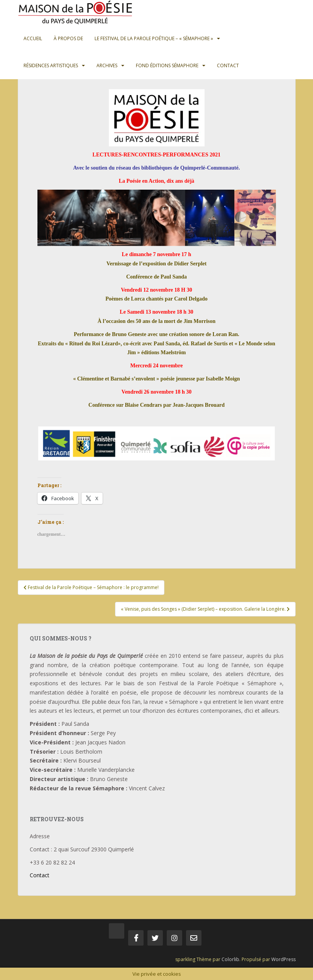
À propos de (68, 38)
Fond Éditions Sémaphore (167, 65)
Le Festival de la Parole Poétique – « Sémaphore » (154, 38)
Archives (107, 65)
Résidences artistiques (51, 65)
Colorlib (230, 959)
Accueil (33, 38)
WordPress (283, 959)
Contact (228, 65)
